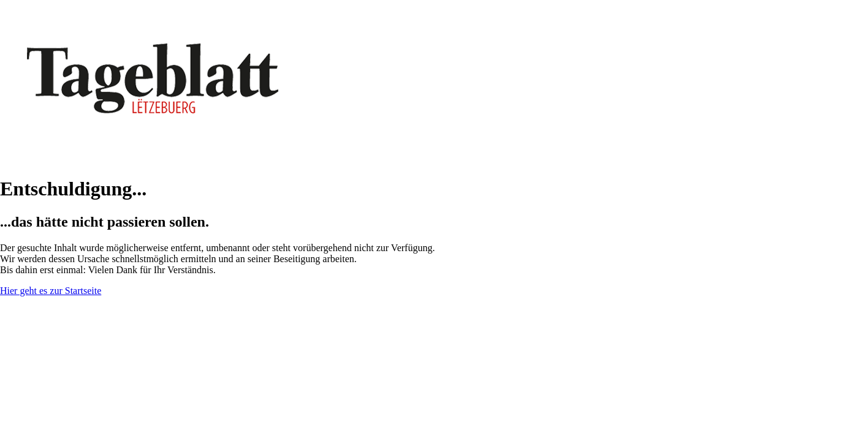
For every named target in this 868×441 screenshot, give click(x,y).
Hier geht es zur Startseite (51, 291)
